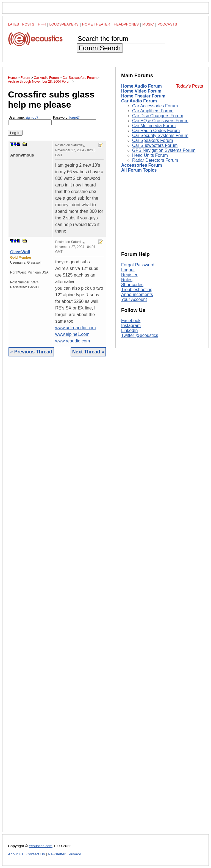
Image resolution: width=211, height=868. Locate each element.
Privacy (75, 854)
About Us (16, 854)
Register (129, 275)
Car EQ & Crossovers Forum (160, 121)
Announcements (137, 295)
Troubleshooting (137, 290)
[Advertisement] (57, 598)
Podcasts (167, 24)
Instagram (131, 326)
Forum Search (100, 48)
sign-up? (32, 118)
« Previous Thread (31, 352)
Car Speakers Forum (153, 140)
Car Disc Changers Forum (158, 116)
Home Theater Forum (143, 96)
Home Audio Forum (141, 86)
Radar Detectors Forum (155, 160)
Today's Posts (190, 86)
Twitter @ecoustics (140, 335)
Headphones (126, 24)
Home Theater (96, 24)
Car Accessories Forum (155, 106)
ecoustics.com (41, 846)
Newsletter (57, 854)
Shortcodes (132, 285)
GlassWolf (20, 252)
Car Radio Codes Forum (156, 131)
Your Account (134, 299)
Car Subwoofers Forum (155, 145)
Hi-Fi (42, 24)
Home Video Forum (141, 91)
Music (148, 24)
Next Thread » (88, 352)
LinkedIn (130, 330)
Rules (127, 280)
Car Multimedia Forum (154, 126)
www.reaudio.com (73, 341)
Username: (30, 120)
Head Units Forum (150, 155)
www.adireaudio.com (76, 328)
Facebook (131, 321)
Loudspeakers (64, 24)
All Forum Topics (139, 170)
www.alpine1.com (72, 334)
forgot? (74, 118)
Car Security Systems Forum (160, 136)
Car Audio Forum (139, 101)
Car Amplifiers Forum (153, 111)
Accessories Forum (142, 165)
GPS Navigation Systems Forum (164, 150)
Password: (75, 120)
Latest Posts (21, 24)
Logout (128, 270)
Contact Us (36, 854)
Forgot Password (138, 265)
